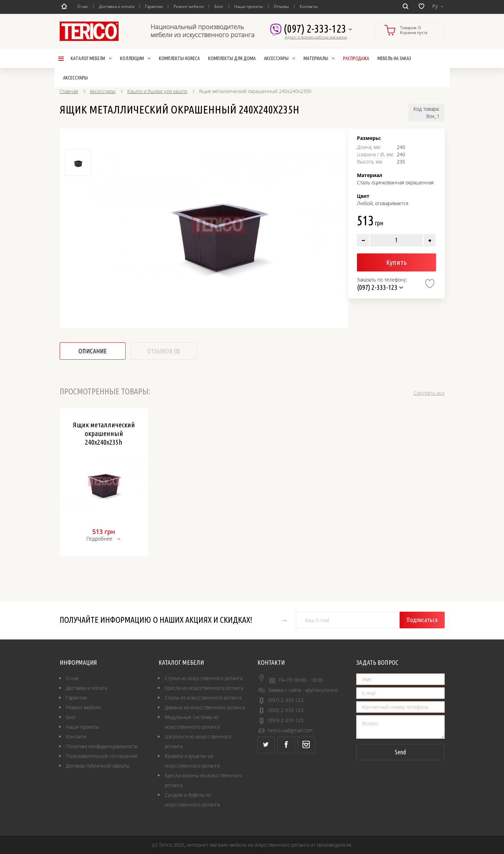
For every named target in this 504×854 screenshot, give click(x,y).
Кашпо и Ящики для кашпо (157, 91)
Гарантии (154, 6)
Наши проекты (249, 6)
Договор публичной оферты (98, 766)
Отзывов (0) (164, 351)
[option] (218, 224)
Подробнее (99, 539)
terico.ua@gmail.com (290, 730)
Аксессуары (103, 91)
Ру (438, 6)
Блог (219, 6)
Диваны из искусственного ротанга (205, 707)
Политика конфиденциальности (102, 746)
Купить (396, 262)
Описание (93, 351)
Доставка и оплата (117, 6)
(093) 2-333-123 (286, 720)
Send (400, 752)
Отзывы (281, 6)
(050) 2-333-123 (286, 710)
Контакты (309, 6)
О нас (83, 6)
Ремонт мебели (189, 6)
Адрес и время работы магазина (316, 37)
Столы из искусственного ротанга (203, 698)
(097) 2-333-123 (318, 29)
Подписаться (422, 620)
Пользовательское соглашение (102, 756)
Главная (69, 91)
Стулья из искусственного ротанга (204, 678)
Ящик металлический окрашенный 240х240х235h (104, 433)
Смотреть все (429, 393)
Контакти (76, 736)
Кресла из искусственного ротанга (204, 688)
